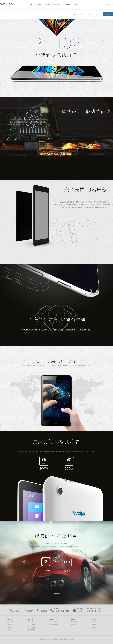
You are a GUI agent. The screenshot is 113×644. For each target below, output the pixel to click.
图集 (89, 14)
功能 (74, 14)
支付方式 (31, 622)
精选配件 (67, 5)
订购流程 (9, 627)
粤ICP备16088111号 (45, 640)
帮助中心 (94, 619)
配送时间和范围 (53, 622)
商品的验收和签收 (54, 624)
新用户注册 (10, 622)
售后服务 (73, 619)
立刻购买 (57, 593)
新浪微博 (71, 640)
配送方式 (52, 619)
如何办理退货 (74, 622)
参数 (82, 14)
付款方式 (31, 619)
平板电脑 (39, 5)
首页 (31, 5)
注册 (112, 5)
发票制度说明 (32, 630)
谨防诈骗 (94, 627)
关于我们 (76, 5)
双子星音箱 (58, 5)
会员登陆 (9, 624)
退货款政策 (73, 624)
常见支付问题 (32, 624)
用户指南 (9, 619)
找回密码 (94, 622)
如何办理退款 (32, 627)
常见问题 (94, 624)
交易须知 (9, 630)
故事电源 (48, 5)
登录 (108, 5)
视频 (97, 14)
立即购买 (108, 14)
